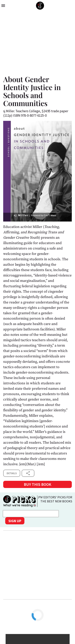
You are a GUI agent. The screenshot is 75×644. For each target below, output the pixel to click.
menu (3, 6)
